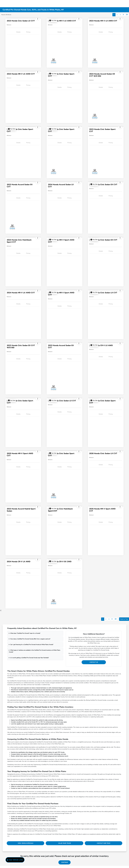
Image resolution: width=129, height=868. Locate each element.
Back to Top (124, 619)
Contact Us (94, 662)
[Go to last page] (127, 15)
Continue (64, 862)
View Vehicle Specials (25, 843)
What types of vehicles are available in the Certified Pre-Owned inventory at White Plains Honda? (35, 651)
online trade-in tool (23, 781)
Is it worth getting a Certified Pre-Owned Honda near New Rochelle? (29, 658)
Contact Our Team (104, 843)
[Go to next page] (123, 15)
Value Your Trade (64, 843)
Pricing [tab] (28, 32)
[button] (53, 20)
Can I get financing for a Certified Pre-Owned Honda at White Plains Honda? (32, 645)
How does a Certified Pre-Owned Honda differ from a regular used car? (30, 639)
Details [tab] (18, 32)
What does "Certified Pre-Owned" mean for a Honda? (25, 633)
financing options (45, 797)
